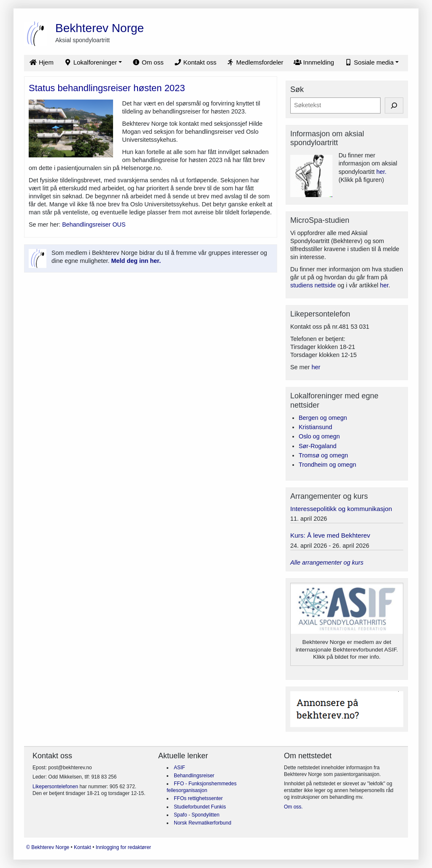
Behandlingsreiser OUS (94, 224)
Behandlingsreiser (194, 776)
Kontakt (83, 847)
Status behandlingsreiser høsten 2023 (107, 88)
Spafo (181, 815)
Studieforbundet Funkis (200, 807)
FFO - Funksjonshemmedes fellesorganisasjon (202, 787)
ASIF (180, 768)
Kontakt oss (195, 62)
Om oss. (293, 807)
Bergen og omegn (323, 418)
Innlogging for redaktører (123, 847)
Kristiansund (315, 427)
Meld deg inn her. (136, 261)
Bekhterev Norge (100, 28)
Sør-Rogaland (318, 446)
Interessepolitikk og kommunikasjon (341, 509)
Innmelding (314, 62)
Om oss (148, 62)
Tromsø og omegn (323, 455)
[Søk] (394, 105)
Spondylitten (205, 815)
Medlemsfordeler (255, 62)
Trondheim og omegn (327, 465)
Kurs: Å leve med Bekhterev (330, 535)
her (384, 285)
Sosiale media (369, 62)
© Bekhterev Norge (49, 847)
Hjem (41, 62)
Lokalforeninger (90, 62)
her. (381, 172)
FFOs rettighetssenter (198, 798)
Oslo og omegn (319, 436)
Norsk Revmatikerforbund (202, 823)
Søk (297, 89)
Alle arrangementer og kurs (327, 562)
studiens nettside (313, 285)
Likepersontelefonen (55, 787)
